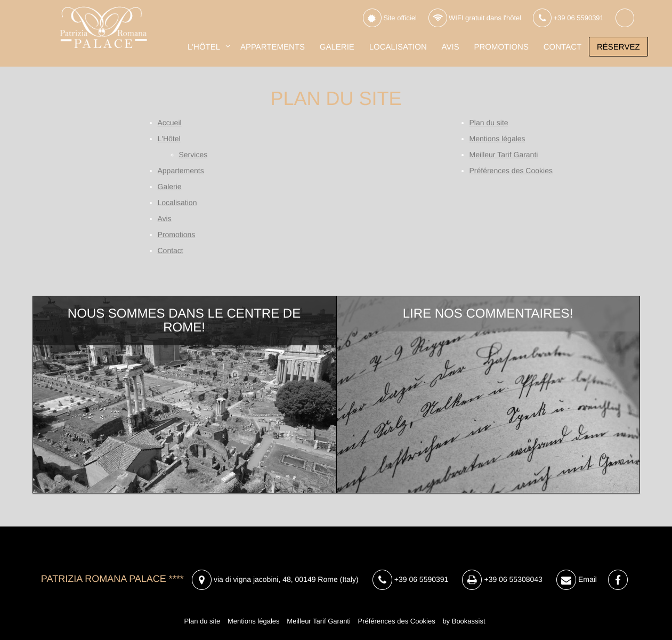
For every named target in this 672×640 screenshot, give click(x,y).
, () (275, 580)
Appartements (273, 47)
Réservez (618, 47)
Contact (562, 47)
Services (193, 155)
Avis (451, 47)
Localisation (398, 47)
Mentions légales (497, 139)
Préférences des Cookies (511, 171)
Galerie (337, 47)
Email (577, 580)
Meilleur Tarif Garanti (504, 155)
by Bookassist (464, 621)
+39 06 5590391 (568, 18)
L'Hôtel (204, 47)
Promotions (501, 47)
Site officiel (390, 18)
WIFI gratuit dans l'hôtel (475, 18)
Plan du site (489, 123)
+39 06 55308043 (502, 579)
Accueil (170, 123)
